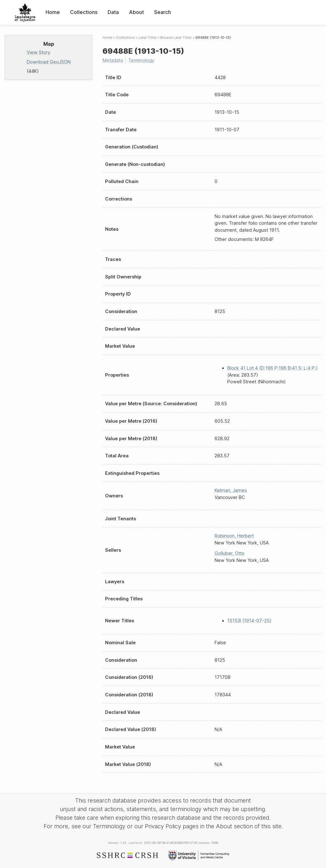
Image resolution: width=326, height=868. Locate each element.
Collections (84, 12)
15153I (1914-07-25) (249, 621)
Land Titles (148, 38)
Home (53, 12)
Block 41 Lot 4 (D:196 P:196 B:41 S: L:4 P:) (273, 368)
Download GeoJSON (49, 62)
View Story (39, 52)
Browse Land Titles (176, 38)
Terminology (142, 60)
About (136, 12)
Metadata (113, 60)
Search (163, 12)
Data (113, 12)
